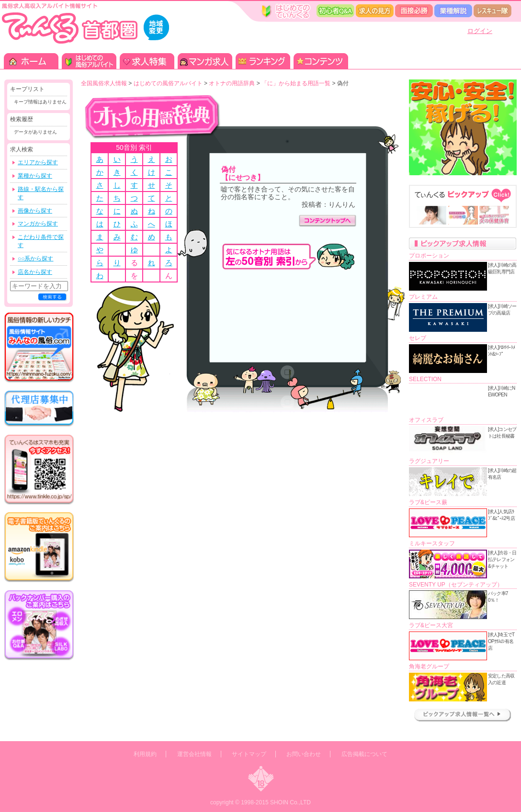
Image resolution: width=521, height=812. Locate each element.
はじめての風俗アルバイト (168, 83)
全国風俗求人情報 (104, 83)
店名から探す (35, 272)
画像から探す (35, 211)
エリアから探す (38, 162)
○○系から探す (36, 259)
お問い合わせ (304, 754)
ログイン (480, 31)
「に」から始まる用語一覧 (296, 83)
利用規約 (145, 754)
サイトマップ (249, 754)
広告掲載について (364, 754)
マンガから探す (38, 224)
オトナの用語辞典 (232, 83)
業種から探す (35, 176)
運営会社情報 (194, 754)
